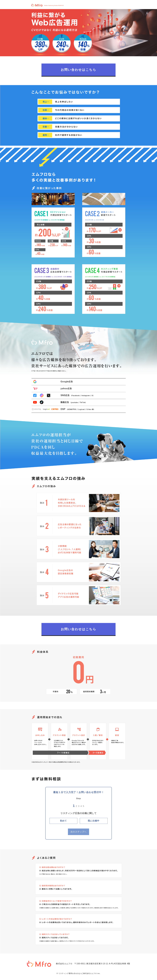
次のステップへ (78, 832)
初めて (63, 821)
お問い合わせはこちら (79, 70)
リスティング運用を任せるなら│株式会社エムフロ (78, 973)
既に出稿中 (94, 821)
